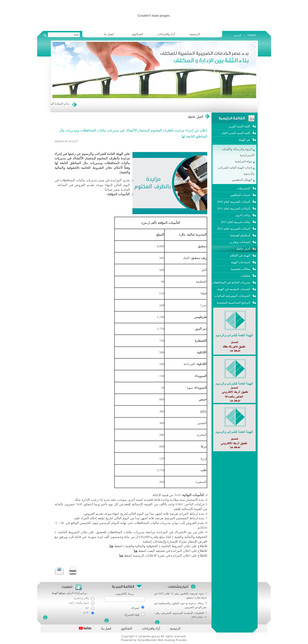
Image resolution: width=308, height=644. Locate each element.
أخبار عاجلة (195, 117)
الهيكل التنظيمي (243, 180)
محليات (246, 276)
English (252, 35)
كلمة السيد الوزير (239, 126)
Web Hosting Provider (172, 640)
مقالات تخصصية (240, 269)
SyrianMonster (147, 640)
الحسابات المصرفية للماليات (232, 296)
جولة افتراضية (245, 161)
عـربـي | (240, 35)
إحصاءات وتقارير (240, 242)
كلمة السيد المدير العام (236, 133)
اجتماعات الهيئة (241, 262)
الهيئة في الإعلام (240, 256)
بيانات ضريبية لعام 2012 (236, 222)
